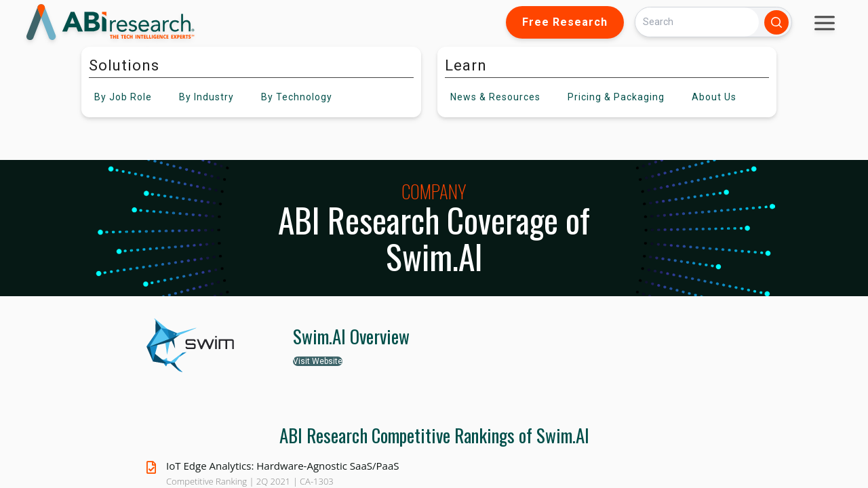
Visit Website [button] (318, 361)
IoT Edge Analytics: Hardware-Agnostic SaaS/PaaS (282, 466)
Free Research (565, 22)
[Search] (697, 22)
